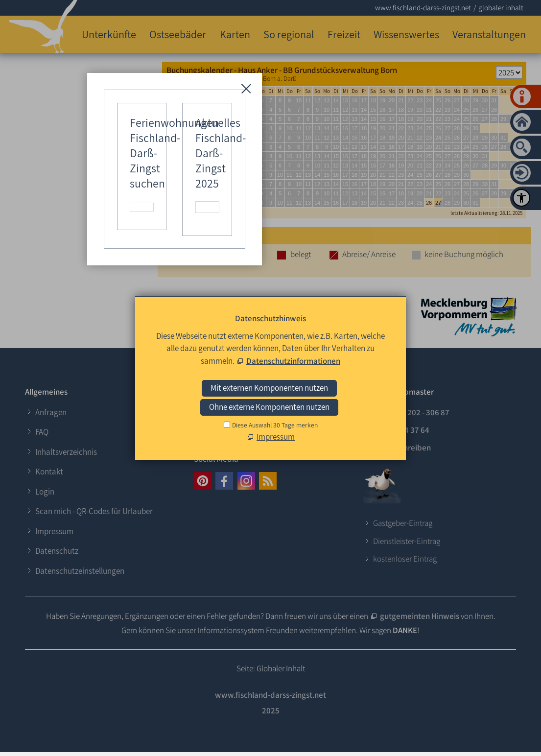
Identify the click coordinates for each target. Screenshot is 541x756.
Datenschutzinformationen (293, 361)
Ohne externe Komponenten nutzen (269, 407)
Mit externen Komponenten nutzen (269, 388)
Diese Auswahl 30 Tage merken (275, 425)
